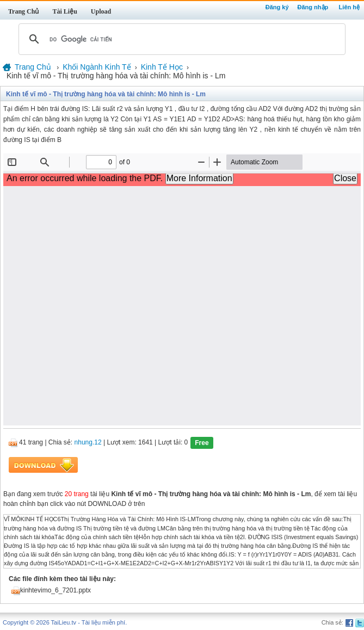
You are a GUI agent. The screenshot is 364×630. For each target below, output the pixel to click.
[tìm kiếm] (180, 39)
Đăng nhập (313, 7)
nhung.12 (88, 443)
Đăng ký (277, 7)
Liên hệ (349, 7)
